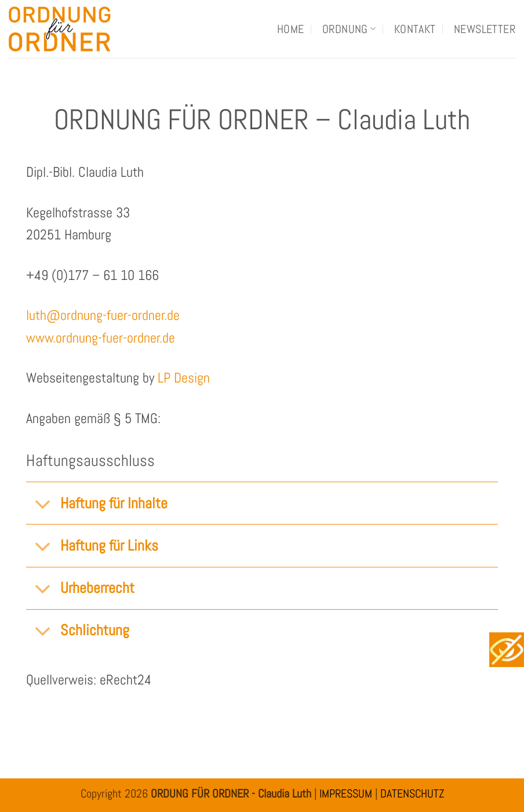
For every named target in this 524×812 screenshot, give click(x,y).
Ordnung (349, 29)
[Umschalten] (43, 505)
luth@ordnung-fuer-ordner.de (103, 315)
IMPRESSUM (346, 793)
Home (291, 29)
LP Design (184, 378)
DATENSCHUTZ (412, 793)
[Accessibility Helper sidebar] (507, 650)
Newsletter (485, 29)
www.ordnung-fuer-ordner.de (101, 338)
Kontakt (415, 29)
